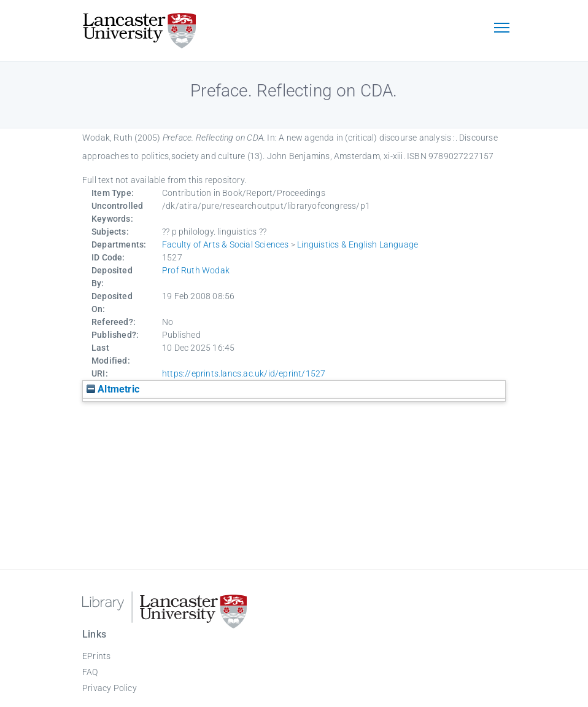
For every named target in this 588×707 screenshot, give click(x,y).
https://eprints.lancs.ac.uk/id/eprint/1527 (244, 373)
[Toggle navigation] (501, 29)
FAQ (90, 672)
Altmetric (113, 389)
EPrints (96, 656)
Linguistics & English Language (358, 244)
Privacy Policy (110, 688)
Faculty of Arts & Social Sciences (226, 244)
